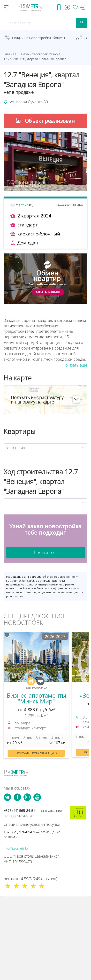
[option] (36, 698)
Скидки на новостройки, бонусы (38, 38)
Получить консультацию (36, 753)
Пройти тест (45, 552)
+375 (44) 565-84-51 (33, 813)
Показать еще (75, 365)
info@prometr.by (16, 848)
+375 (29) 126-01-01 (32, 834)
